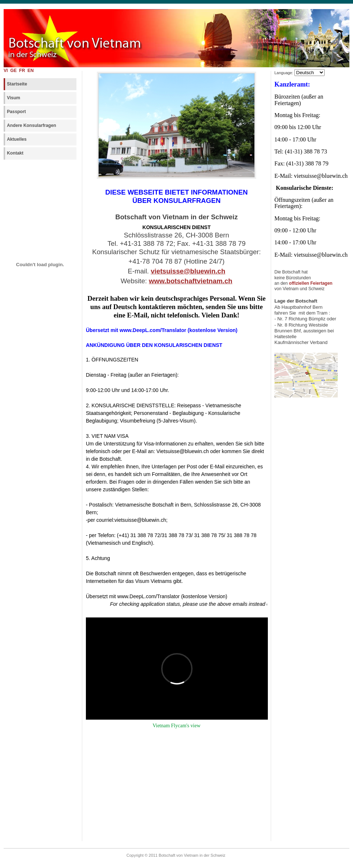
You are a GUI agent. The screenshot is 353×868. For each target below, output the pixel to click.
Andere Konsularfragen (31, 125)
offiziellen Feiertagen (311, 283)
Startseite (17, 84)
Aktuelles (17, 139)
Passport (16, 112)
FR (23, 71)
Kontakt (15, 153)
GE (14, 71)
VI (6, 71)
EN (31, 71)
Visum (13, 98)
